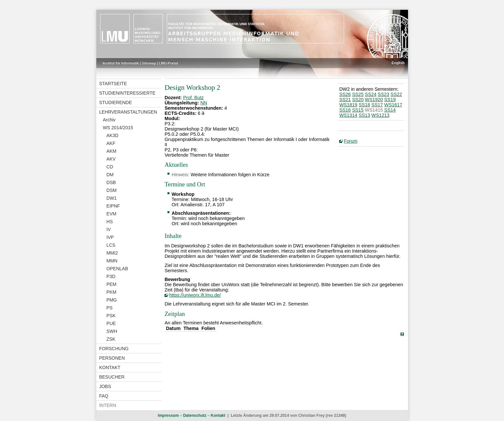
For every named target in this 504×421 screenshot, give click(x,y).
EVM (111, 214)
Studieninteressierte (127, 93)
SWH (112, 331)
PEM (111, 284)
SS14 (390, 110)
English (398, 63)
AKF (111, 143)
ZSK (111, 339)
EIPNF (113, 206)
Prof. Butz (193, 98)
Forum (351, 141)
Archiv (109, 120)
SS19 (390, 100)
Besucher (112, 377)
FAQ (104, 396)
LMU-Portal (168, 63)
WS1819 (348, 105)
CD (110, 167)
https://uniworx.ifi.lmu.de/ (195, 295)
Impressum (168, 415)
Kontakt (110, 367)
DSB (111, 182)
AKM (111, 151)
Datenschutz (195, 415)
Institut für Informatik (121, 63)
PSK (111, 316)
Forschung (114, 349)
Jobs (105, 386)
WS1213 (380, 115)
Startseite (113, 84)
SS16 (345, 110)
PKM (111, 292)
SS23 (383, 94)
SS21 (345, 100)
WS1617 (393, 105)
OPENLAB (117, 269)
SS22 (396, 94)
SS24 (371, 94)
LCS (111, 245)
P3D (111, 276)
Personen (112, 358)
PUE (111, 323)
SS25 (358, 94)
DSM (111, 190)
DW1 (111, 198)
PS (110, 308)
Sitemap (149, 63)
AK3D (112, 135)
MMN (112, 261)
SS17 (377, 105)
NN (204, 103)
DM (110, 175)
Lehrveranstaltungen (128, 112)
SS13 (364, 115)
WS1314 (348, 115)
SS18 (364, 105)
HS (110, 222)
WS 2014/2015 (118, 128)
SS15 (358, 110)
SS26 (345, 94)
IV (109, 229)
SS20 (358, 100)
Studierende (116, 102)
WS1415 (374, 110)
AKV (111, 159)
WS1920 (374, 100)
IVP (110, 237)
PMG (112, 300)
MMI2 (112, 253)
